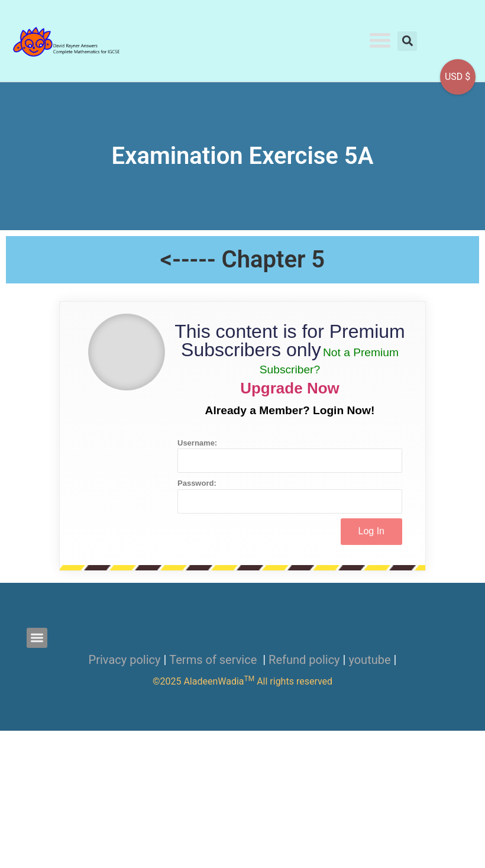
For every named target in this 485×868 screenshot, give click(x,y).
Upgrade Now (290, 388)
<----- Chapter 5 (242, 259)
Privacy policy (125, 660)
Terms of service (214, 660)
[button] (381, 40)
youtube (369, 660)
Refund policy (304, 660)
